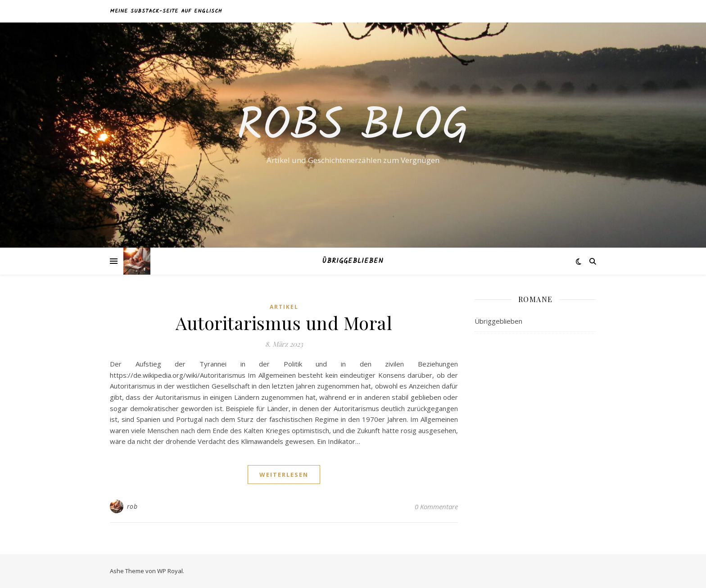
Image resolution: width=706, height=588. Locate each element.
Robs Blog (353, 127)
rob (132, 506)
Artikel (284, 307)
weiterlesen (284, 475)
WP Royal (170, 571)
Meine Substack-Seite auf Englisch (166, 11)
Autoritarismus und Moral (284, 323)
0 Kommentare (436, 507)
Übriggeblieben (353, 261)
